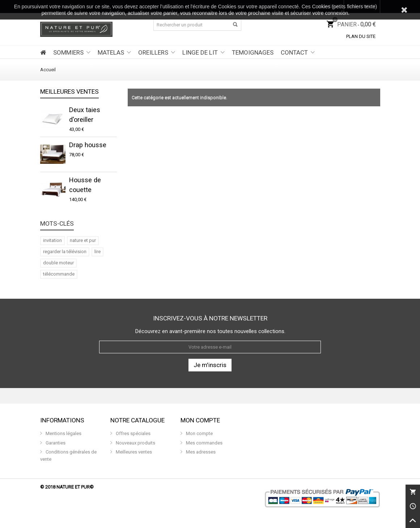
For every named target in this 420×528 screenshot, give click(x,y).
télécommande (59, 274)
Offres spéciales (133, 433)
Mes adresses (200, 452)
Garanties (55, 443)
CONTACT (294, 52)
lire (97, 252)
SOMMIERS (68, 52)
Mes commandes (204, 443)
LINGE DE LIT (200, 52)
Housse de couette (85, 185)
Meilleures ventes (69, 92)
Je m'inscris (210, 365)
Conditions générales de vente (68, 455)
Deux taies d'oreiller (85, 115)
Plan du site (361, 36)
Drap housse (88, 145)
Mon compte (199, 433)
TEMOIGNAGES (253, 52)
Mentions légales (63, 433)
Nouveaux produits (135, 443)
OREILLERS (153, 52)
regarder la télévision (65, 252)
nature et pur (83, 240)
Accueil (48, 70)
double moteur (58, 263)
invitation (52, 240)
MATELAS (111, 52)
